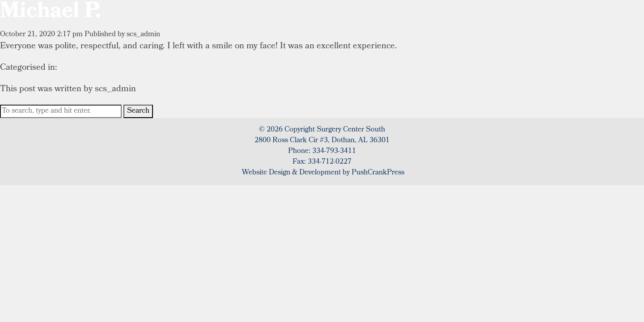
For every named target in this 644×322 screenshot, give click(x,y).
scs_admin (143, 35)
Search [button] (138, 111)
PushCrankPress (378, 173)
